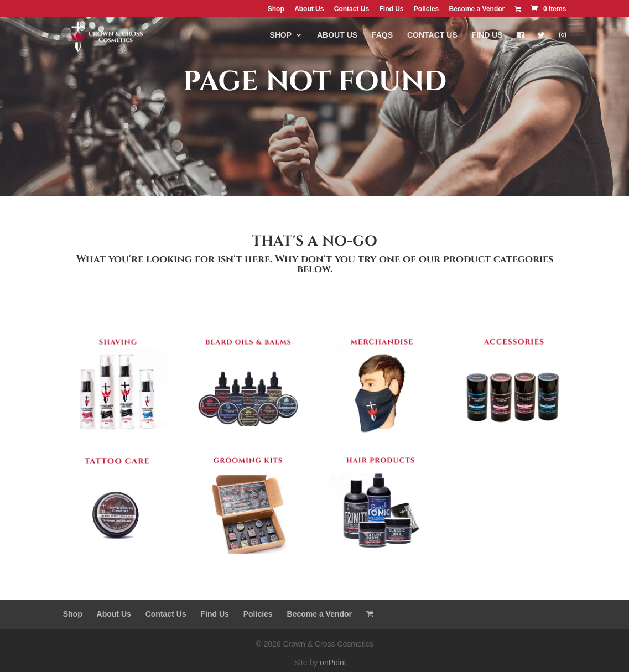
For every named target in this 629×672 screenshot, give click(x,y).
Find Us (391, 9)
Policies (426, 9)
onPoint (333, 663)
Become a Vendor (477, 9)
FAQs (382, 40)
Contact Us (352, 9)
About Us (309, 9)
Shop (276, 9)
